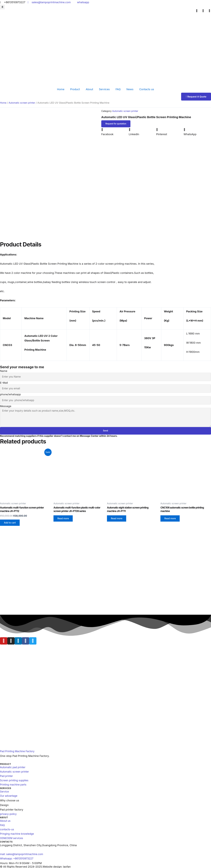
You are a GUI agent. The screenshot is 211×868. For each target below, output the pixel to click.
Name (4, 370)
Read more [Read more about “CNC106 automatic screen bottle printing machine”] (171, 521)
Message (6, 406)
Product (75, 89)
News (130, 89)
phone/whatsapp (10, 394)
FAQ (118, 89)
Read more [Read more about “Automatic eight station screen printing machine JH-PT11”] (117, 521)
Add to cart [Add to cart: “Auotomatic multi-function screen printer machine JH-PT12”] (11, 525)
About (89, 89)
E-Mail (4, 382)
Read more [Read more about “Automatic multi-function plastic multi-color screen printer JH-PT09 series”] (64, 521)
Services (104, 89)
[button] (2, 7)
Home (61, 89)
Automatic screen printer (23, 103)
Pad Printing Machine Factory (18, 747)
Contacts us (147, 89)
